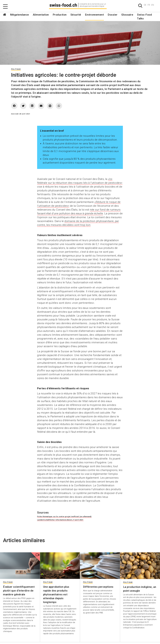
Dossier (113, 15)
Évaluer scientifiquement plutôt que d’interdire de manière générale (19, 591)
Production (60, 15)
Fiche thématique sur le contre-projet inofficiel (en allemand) (64, 517)
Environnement (94, 15)
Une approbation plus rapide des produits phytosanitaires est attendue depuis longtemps (56, 594)
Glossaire (127, 15)
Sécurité (76, 15)
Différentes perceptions (98, 587)
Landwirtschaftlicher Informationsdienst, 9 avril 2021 (60, 520)
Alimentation (41, 15)
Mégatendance (20, 15)
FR (149, 5)
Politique (16, 69)
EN (153, 5)
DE (145, 5)
